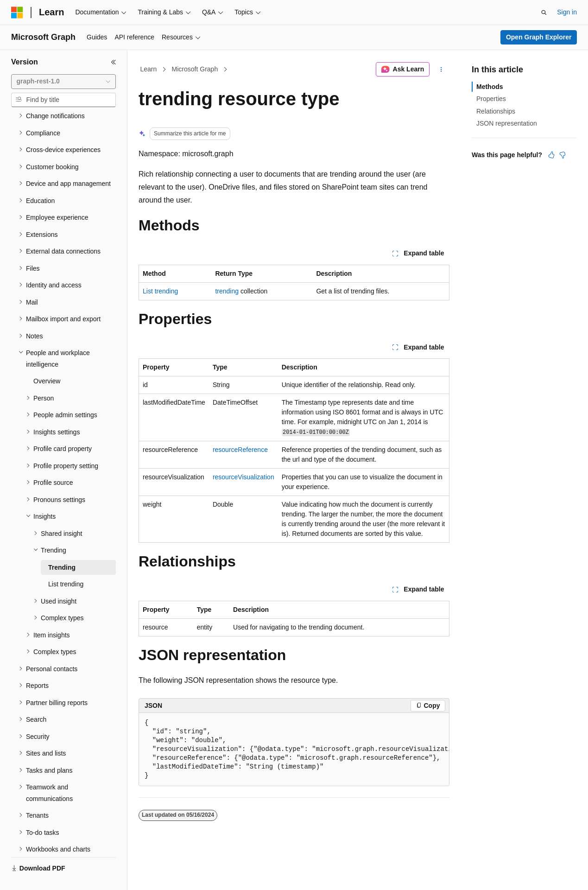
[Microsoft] (17, 13)
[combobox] (63, 82)
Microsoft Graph (195, 69)
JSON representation (507, 123)
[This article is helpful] (551, 155)
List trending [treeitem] (66, 562)
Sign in (567, 12)
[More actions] (441, 70)
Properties (491, 99)
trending (227, 291)
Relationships (496, 111)
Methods (490, 87)
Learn (149, 69)
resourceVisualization (243, 477)
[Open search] (544, 13)
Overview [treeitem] (47, 359)
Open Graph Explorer (539, 37)
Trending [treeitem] (62, 546)
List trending (160, 291)
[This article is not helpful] (563, 155)
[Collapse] (114, 62)
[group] (294, 750)
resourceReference (240, 450)
